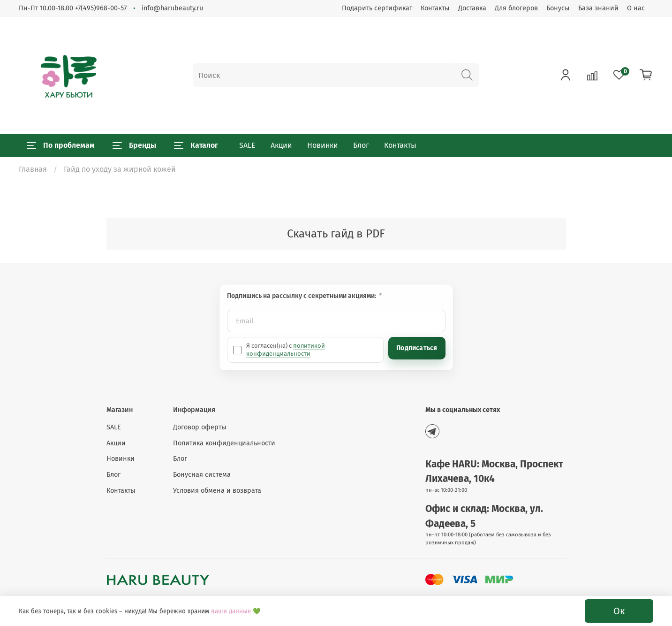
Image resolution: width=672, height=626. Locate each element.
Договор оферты (200, 427)
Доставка (472, 8)
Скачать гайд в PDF (336, 234)
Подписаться (417, 348)
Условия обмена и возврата (217, 491)
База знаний (598, 8)
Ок (619, 611)
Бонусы (558, 8)
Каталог (196, 145)
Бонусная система (202, 475)
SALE (247, 145)
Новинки (323, 145)
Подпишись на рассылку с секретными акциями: (302, 296)
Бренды (134, 145)
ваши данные (231, 611)
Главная (33, 169)
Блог (361, 145)
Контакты (435, 8)
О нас (636, 8)
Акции (281, 145)
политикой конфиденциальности (286, 349)
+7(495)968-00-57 (101, 8)
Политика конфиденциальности (224, 443)
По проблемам (61, 145)
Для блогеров (516, 8)
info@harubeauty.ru (172, 8)
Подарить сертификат (377, 8)
